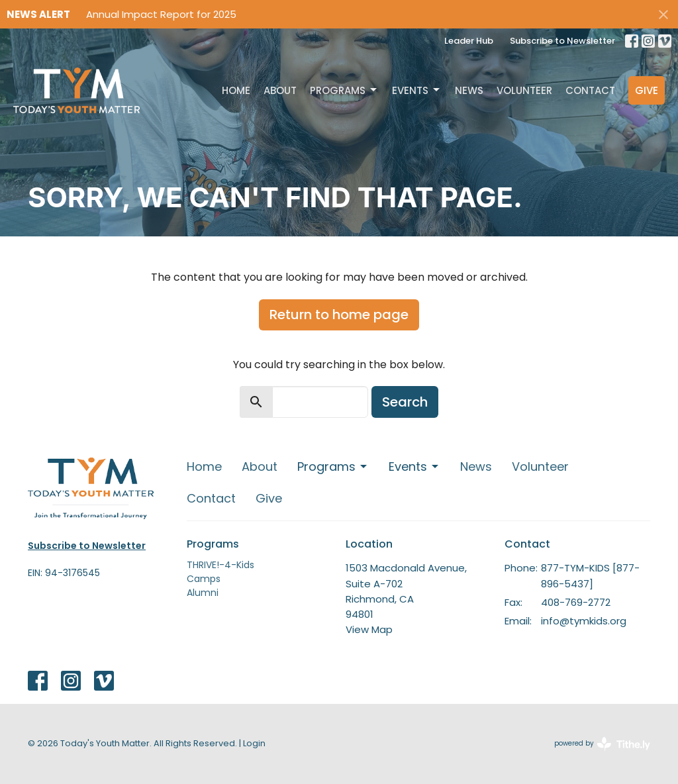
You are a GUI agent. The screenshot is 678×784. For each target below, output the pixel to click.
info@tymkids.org (584, 621)
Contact (590, 90)
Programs (344, 90)
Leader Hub (469, 41)
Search (405, 402)
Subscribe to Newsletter (562, 41)
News (469, 90)
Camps (204, 579)
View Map (369, 629)
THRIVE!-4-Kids (220, 565)
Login (254, 743)
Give (647, 90)
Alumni (203, 593)
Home (236, 90)
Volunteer (524, 90)
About (280, 90)
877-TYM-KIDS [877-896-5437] (590, 575)
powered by (602, 744)
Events (417, 90)
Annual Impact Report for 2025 (161, 14)
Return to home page (339, 315)
